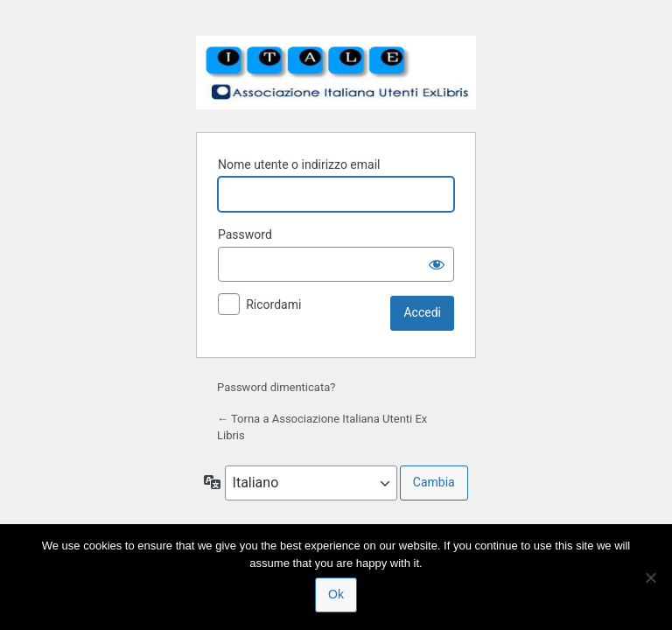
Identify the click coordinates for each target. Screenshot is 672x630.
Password (245, 234)
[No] (650, 577)
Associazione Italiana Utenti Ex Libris (336, 72)
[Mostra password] (437, 264)
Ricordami (273, 304)
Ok (336, 594)
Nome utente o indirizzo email (299, 164)
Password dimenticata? (276, 387)
